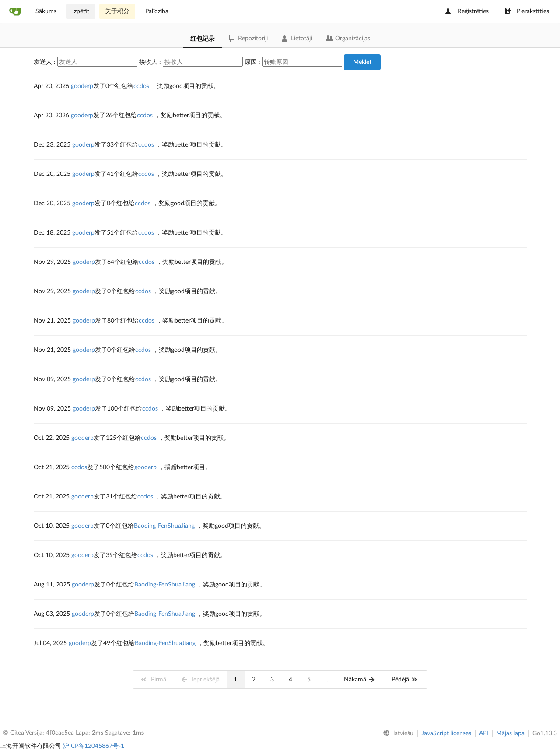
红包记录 (203, 39)
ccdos (141, 86)
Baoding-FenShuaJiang (164, 526)
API (484, 733)
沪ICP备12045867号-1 (94, 746)
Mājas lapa (510, 733)
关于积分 (117, 11)
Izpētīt (81, 11)
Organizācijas (348, 39)
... (327, 680)
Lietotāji (297, 39)
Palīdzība (157, 11)
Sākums (46, 11)
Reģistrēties (467, 11)
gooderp (82, 86)
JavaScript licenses (446, 733)
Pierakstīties (527, 11)
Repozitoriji (248, 39)
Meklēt (362, 62)
